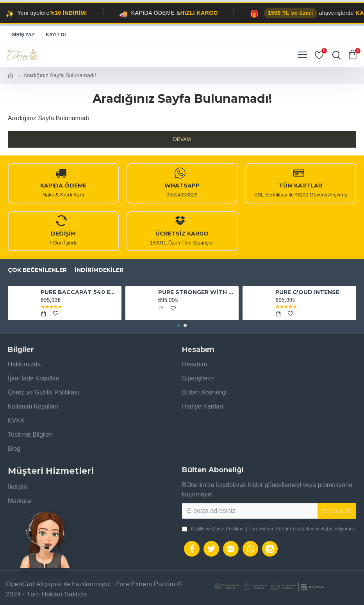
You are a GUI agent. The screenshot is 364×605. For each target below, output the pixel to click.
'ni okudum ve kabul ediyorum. (269, 529)
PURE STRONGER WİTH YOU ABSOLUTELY (197, 292)
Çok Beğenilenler (37, 270)
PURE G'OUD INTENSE (307, 292)
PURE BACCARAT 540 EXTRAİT (79, 292)
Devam (182, 139)
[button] (179, 325)
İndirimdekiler (99, 270)
